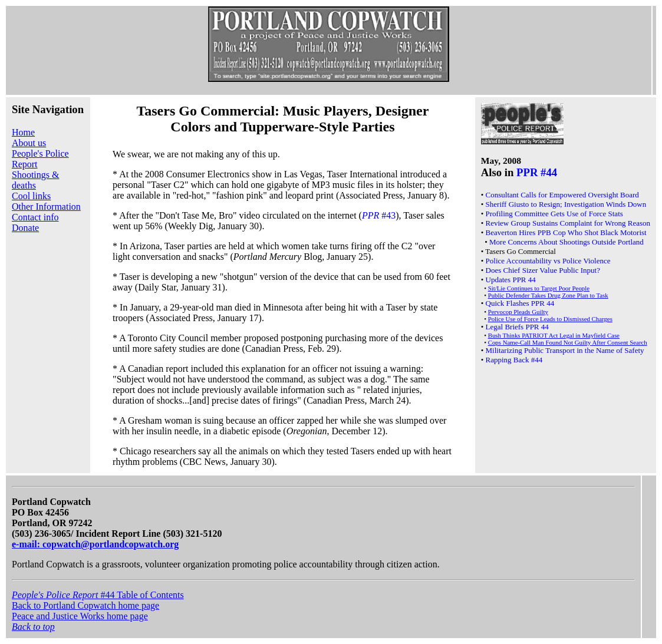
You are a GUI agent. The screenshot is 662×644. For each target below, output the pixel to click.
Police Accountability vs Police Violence (548, 261)
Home (23, 132)
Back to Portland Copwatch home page (85, 605)
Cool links (31, 196)
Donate (25, 228)
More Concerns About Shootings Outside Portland (567, 242)
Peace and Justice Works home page (80, 616)
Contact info (35, 217)
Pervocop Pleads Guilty (518, 312)
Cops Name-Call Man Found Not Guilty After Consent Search (568, 342)
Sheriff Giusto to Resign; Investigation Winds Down (566, 204)
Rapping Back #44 (514, 360)
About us (29, 143)
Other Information (46, 207)
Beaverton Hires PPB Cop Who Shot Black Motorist (566, 232)
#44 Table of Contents (98, 595)
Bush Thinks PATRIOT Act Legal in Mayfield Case (554, 335)
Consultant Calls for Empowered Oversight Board (562, 195)
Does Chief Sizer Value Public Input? (543, 270)
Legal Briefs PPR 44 (517, 327)
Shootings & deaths (35, 180)
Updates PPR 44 (511, 280)
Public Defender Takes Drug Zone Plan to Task (548, 295)
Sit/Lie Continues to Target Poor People (539, 288)
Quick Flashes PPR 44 (520, 303)
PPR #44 (537, 172)
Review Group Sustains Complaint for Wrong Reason (568, 223)
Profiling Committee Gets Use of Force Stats (554, 214)
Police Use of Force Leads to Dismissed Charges (550, 319)
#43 (379, 215)
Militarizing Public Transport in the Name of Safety (565, 350)
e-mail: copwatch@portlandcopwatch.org (95, 544)
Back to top (33, 627)
